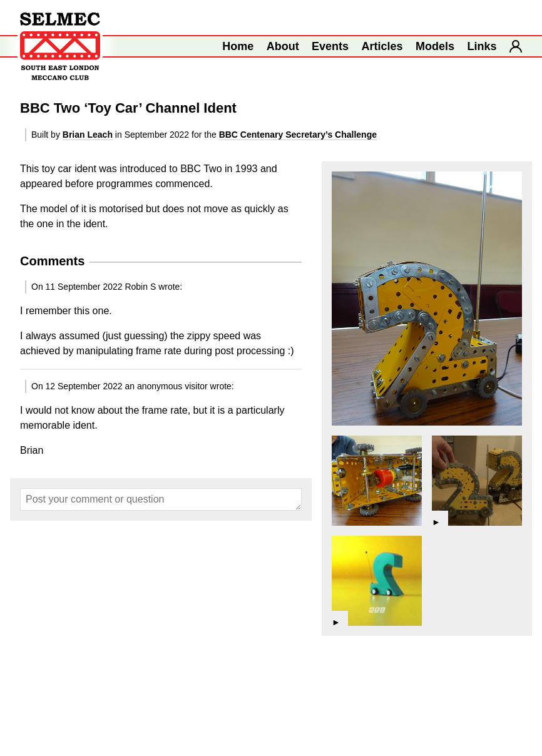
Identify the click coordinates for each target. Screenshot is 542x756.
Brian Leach (88, 135)
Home (238, 46)
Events (330, 46)
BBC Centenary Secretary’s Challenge (298, 135)
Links (482, 46)
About (283, 46)
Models (435, 46)
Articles (382, 46)
